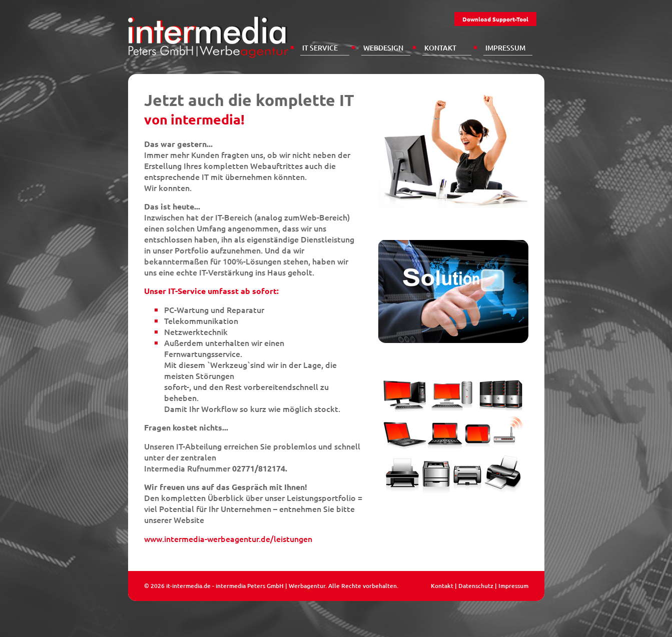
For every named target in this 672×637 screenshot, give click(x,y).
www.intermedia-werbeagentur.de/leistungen (228, 538)
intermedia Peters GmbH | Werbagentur (270, 586)
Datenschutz (476, 586)
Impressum (505, 48)
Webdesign (383, 48)
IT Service (320, 48)
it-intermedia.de (188, 586)
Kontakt (440, 48)
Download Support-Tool (495, 19)
